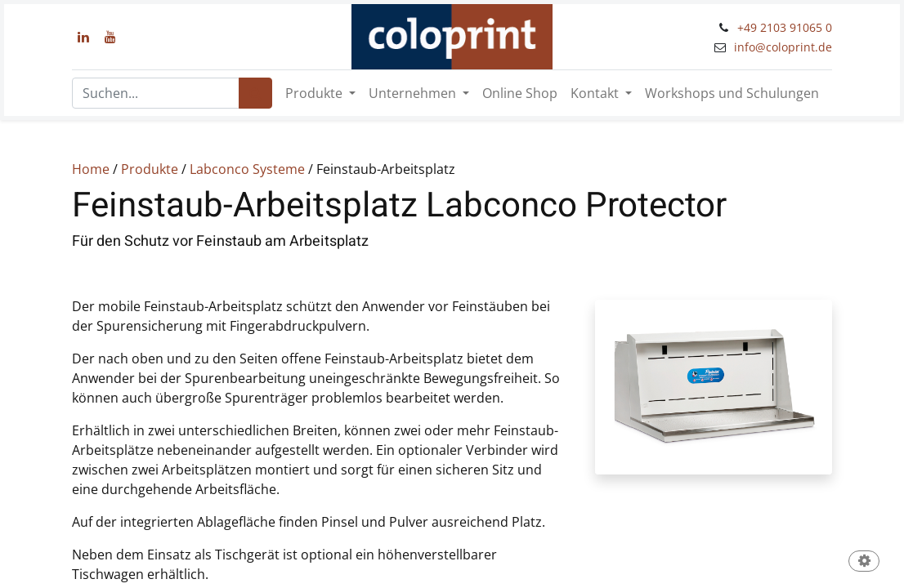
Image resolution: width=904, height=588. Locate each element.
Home (91, 169)
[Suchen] (255, 93)
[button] (864, 562)
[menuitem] (520, 93)
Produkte (150, 169)
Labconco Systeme (247, 169)
